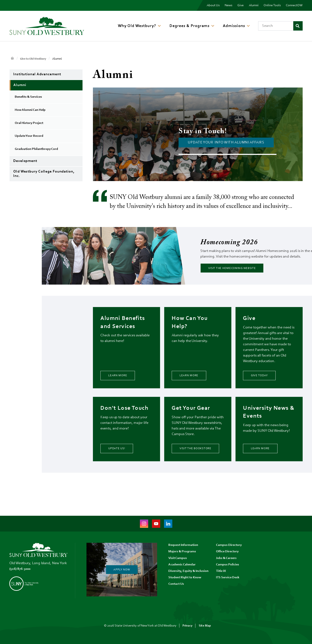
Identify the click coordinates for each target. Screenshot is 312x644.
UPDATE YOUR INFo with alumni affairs (226, 143)
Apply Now (122, 570)
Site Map (205, 626)
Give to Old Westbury (35, 59)
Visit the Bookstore (196, 457)
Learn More (122, 379)
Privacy (187, 626)
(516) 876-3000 (21, 569)
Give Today (263, 379)
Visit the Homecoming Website (241, 269)
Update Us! (121, 460)
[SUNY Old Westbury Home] (47, 26)
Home (12, 59)
